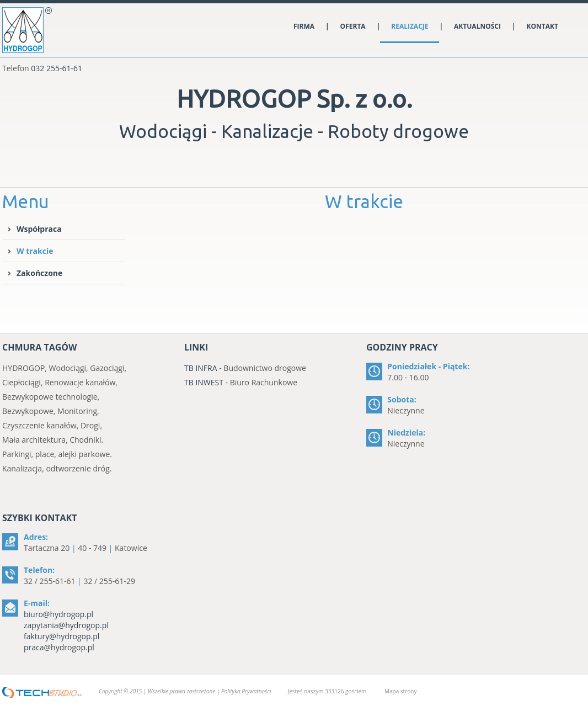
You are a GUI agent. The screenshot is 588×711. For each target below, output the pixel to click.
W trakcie (35, 251)
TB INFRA (201, 368)
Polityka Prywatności (246, 691)
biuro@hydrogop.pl (58, 614)
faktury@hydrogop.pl (62, 636)
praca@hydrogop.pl (59, 647)
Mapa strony (400, 691)
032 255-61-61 (57, 68)
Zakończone (39, 273)
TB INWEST (204, 382)
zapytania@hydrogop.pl (66, 625)
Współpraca (39, 229)
